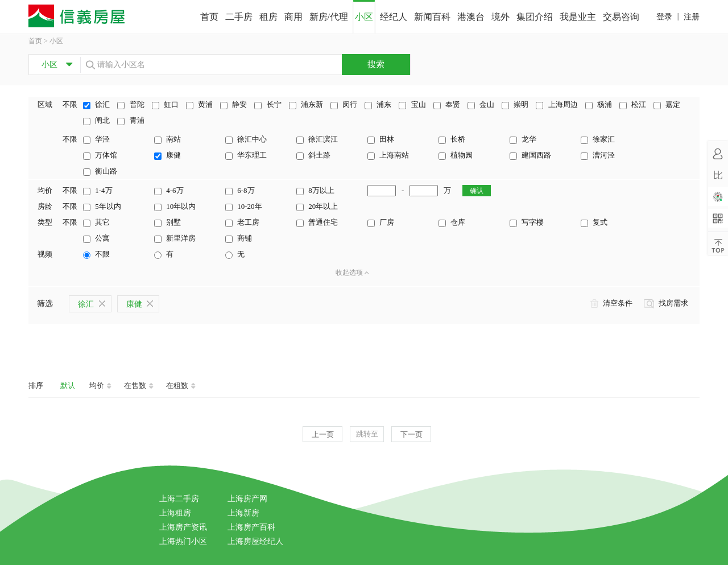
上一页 (323, 434)
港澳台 (471, 17)
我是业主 (578, 17)
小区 (364, 17)
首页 (209, 17)
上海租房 (175, 513)
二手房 (239, 17)
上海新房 (243, 513)
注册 (692, 17)
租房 (268, 17)
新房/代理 (329, 17)
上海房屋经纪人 (255, 541)
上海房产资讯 (183, 527)
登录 (664, 17)
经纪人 (394, 17)
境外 (500, 17)
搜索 (376, 64)
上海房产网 (247, 499)
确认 (477, 191)
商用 (293, 17)
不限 (70, 104)
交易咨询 (621, 17)
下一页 (411, 434)
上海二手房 (179, 499)
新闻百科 (432, 17)
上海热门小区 (183, 541)
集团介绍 (535, 17)
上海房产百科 (251, 527)
